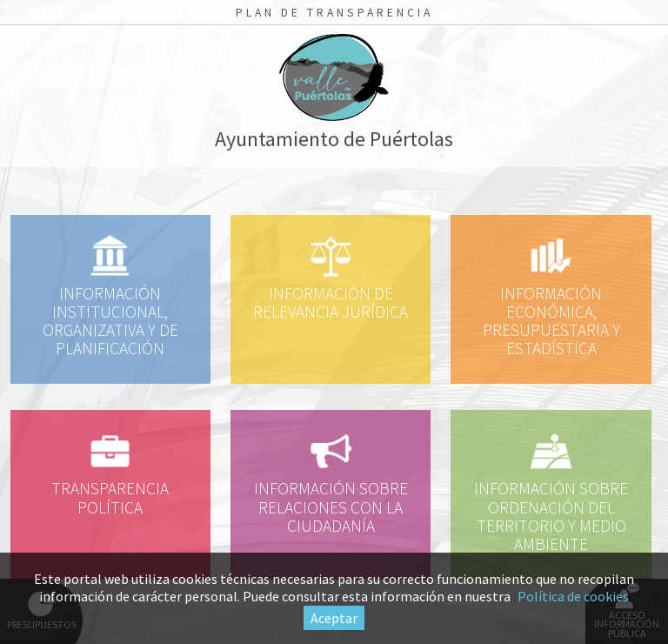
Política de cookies (573, 596)
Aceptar (334, 618)
